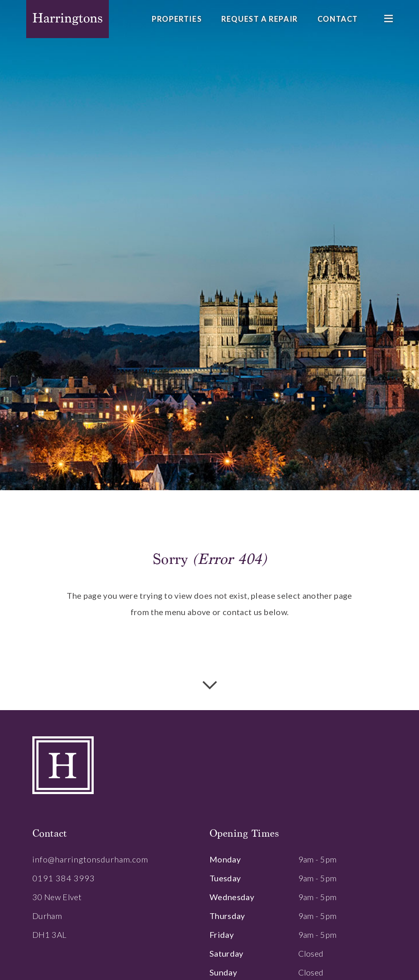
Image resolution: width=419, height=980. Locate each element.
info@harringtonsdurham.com (90, 859)
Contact (338, 19)
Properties (177, 19)
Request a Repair (260, 19)
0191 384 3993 (64, 878)
